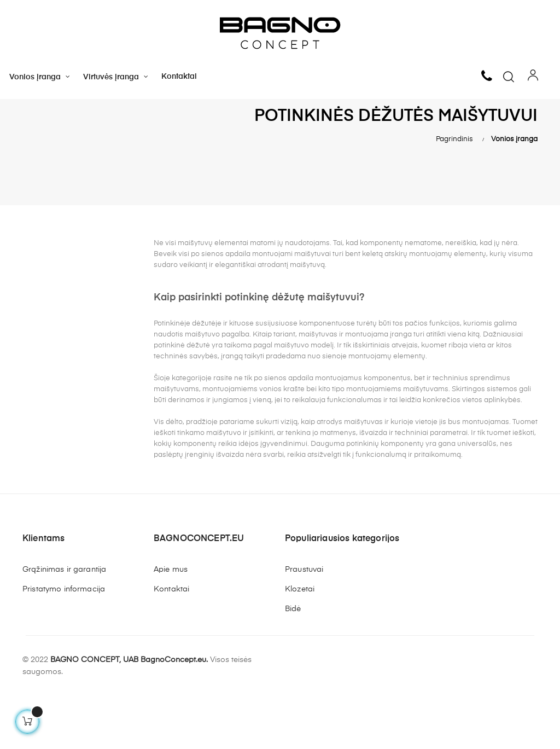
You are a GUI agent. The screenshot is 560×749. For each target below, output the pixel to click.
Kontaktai (171, 641)
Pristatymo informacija (64, 641)
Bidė (293, 660)
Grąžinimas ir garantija (64, 621)
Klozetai (300, 641)
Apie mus (171, 621)
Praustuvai (304, 621)
